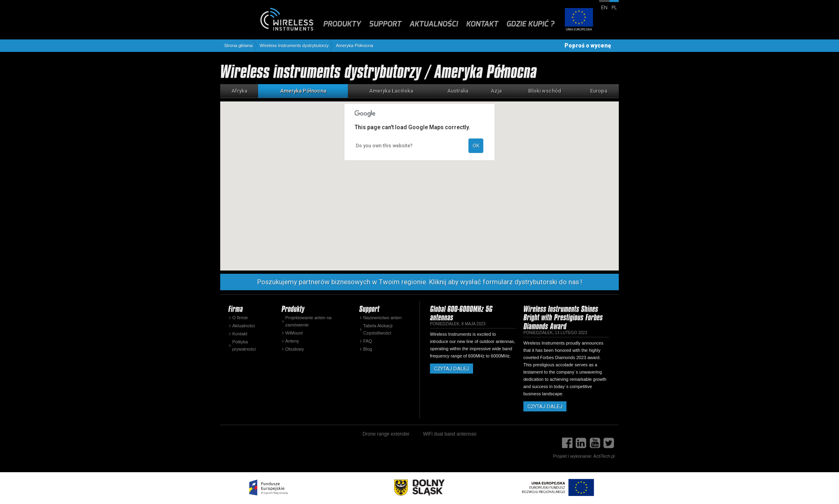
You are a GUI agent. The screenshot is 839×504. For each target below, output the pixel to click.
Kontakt (240, 334)
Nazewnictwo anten (382, 318)
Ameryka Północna (354, 46)
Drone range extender (386, 434)
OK (476, 146)
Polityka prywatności (244, 345)
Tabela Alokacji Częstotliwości (378, 329)
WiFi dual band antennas (450, 434)
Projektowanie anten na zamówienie (309, 321)
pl (614, 8)
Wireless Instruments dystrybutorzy (294, 46)
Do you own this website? (384, 146)
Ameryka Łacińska (391, 91)
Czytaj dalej (452, 369)
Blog (368, 349)
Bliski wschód (545, 91)
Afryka (239, 91)
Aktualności (244, 326)
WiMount (294, 333)
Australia (458, 91)
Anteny (292, 341)
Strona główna (238, 46)
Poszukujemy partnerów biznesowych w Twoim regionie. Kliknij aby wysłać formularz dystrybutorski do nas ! (420, 282)
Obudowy (295, 349)
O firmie (240, 318)
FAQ (368, 341)
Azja (496, 91)
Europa (599, 91)
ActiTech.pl (604, 456)
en (604, 8)
